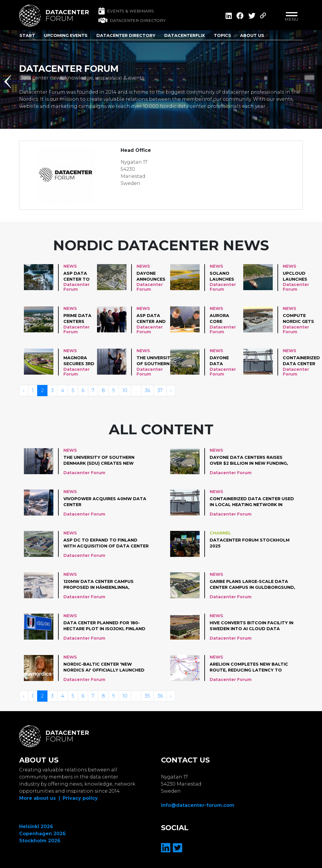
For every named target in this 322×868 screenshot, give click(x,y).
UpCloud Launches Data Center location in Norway (298, 277)
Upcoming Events (66, 35)
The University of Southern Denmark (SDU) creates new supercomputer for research (157, 361)
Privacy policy (80, 798)
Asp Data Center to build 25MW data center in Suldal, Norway (78, 277)
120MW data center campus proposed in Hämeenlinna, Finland (98, 585)
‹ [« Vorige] (24, 390)
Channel (220, 533)
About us (252, 35)
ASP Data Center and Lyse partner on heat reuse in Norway (151, 319)
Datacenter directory (132, 20)
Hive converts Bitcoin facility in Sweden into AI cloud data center (252, 626)
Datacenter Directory (126, 35)
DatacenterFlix (185, 35)
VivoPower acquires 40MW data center (105, 502)
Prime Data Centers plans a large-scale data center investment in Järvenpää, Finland (79, 319)
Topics (222, 35)
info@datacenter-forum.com (198, 805)
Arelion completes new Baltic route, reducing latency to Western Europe (249, 667)
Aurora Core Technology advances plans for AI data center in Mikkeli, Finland (226, 319)
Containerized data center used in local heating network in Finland (301, 361)
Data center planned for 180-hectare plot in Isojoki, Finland (104, 626)
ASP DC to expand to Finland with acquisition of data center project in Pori (106, 543)
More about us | (40, 798)
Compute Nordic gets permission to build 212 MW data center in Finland (298, 319)
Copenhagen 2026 (42, 834)
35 (147, 696)
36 (147, 390)
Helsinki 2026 (36, 826)
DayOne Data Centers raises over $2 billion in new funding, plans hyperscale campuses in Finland (225, 361)
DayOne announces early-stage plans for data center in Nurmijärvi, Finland (152, 277)
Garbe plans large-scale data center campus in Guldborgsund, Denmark (252, 585)
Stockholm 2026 (40, 841)
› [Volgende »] (171, 390)
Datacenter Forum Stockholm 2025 (250, 543)
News (70, 266)
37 (160, 390)
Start (27, 35)
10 (125, 390)
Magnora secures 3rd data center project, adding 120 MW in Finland (79, 361)
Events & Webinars (126, 11)
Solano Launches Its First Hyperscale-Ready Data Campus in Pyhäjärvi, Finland (225, 277)
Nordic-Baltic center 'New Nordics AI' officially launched (104, 667)
